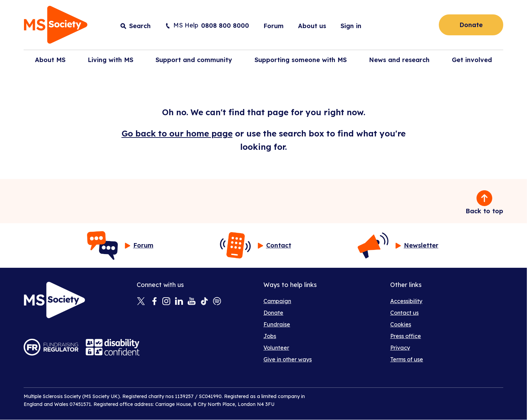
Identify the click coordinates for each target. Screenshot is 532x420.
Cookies (401, 324)
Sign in (351, 26)
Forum (274, 26)
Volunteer (276, 348)
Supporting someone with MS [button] (301, 60)
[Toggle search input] (135, 26)
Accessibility (406, 301)
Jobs (270, 336)
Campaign (277, 301)
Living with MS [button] (110, 60)
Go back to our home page (177, 133)
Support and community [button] (194, 60)
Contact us (404, 313)
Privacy (400, 348)
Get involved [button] (472, 60)
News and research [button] (399, 60)
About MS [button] (50, 60)
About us (312, 26)
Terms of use (407, 359)
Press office (406, 336)
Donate (471, 25)
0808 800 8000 (225, 26)
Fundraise (277, 324)
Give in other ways (288, 359)
